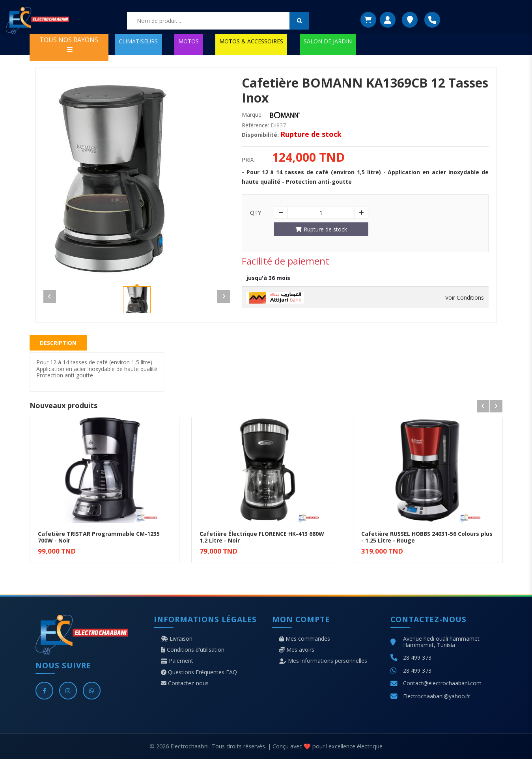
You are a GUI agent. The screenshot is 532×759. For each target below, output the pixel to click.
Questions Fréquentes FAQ (199, 672)
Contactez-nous (185, 683)
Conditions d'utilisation (193, 650)
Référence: (255, 125)
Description (58, 343)
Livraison (177, 639)
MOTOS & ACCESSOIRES (251, 41)
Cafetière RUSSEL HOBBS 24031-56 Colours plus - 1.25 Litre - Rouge (427, 537)
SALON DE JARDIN (328, 41)
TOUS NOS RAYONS (69, 44)
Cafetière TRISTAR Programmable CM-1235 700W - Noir (99, 537)
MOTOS (189, 41)
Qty (256, 213)
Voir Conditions (465, 298)
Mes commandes (305, 639)
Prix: (248, 160)
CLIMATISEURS (138, 41)
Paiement (177, 661)
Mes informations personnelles (323, 661)
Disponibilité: (260, 135)
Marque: (252, 115)
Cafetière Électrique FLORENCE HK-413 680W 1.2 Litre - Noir (262, 537)
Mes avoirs (297, 650)
